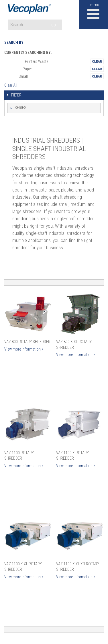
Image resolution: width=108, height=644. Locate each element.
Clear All (11, 85)
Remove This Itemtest (97, 61)
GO (54, 25)
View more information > (24, 349)
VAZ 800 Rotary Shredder (27, 342)
